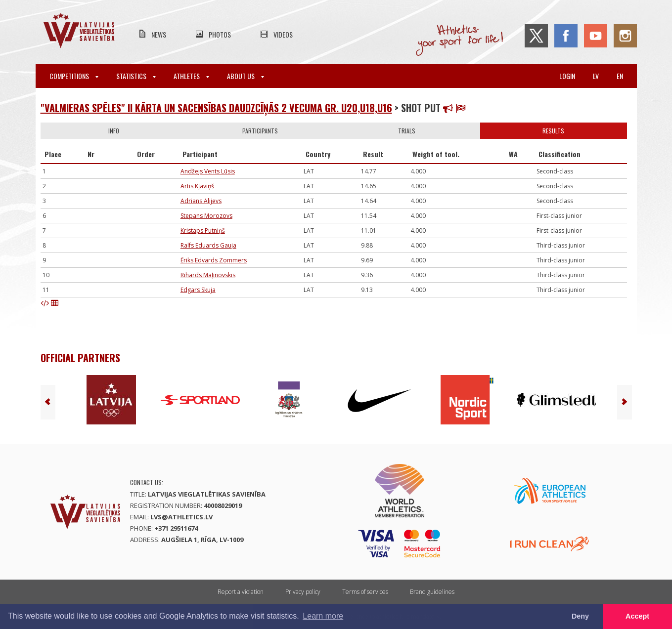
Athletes (191, 76)
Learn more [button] (323, 616)
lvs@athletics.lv (181, 517)
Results (553, 131)
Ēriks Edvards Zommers (214, 260)
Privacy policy (303, 592)
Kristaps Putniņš (203, 231)
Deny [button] (580, 616)
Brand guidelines (432, 592)
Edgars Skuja (198, 290)
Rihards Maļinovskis (208, 275)
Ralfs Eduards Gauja (208, 245)
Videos (283, 34)
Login (567, 76)
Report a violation (241, 592)
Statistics (136, 76)
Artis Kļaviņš (197, 186)
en (620, 76)
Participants (260, 131)
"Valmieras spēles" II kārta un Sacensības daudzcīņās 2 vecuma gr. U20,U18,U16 (216, 108)
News (159, 34)
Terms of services (365, 592)
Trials (407, 131)
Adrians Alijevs (201, 201)
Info (114, 131)
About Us (246, 76)
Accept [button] (637, 616)
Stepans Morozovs (206, 216)
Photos (220, 34)
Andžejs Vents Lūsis (208, 171)
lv (596, 76)
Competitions (74, 76)
